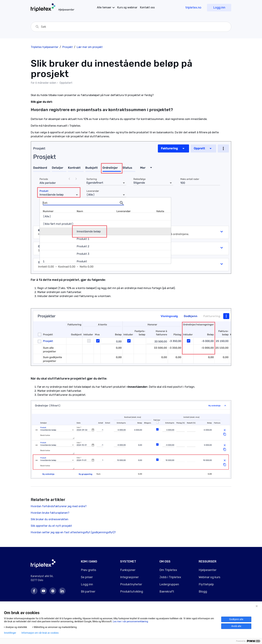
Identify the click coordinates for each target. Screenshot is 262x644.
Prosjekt (68, 47)
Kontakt (147, 7)
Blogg (203, 592)
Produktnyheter (131, 584)
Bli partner (88, 592)
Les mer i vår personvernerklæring (130, 621)
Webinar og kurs (209, 577)
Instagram (53, 591)
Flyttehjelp (206, 584)
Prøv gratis (88, 570)
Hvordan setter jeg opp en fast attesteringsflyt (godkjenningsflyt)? (73, 532)
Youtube (43, 591)
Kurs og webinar (127, 7)
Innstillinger (10, 633)
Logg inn (219, 8)
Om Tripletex (168, 570)
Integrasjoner (129, 577)
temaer (104, 7)
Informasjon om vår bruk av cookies (40, 633)
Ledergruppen (169, 584)
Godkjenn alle (236, 619)
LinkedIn (62, 591)
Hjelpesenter (208, 570)
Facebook (34, 591)
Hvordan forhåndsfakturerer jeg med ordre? (59, 506)
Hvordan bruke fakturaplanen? (50, 513)
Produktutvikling (132, 592)
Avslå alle (236, 626)
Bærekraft (167, 592)
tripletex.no (193, 8)
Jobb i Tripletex (170, 577)
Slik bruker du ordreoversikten (50, 519)
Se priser (87, 577)
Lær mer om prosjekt (90, 47)
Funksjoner (128, 570)
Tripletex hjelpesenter (45, 47)
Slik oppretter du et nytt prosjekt (51, 526)
